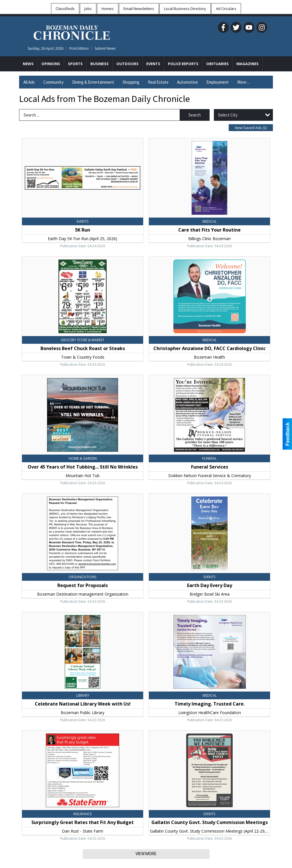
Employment (218, 82)
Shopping (131, 82)
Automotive (187, 82)
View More (146, 854)
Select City (228, 115)
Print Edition (79, 48)
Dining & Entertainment (93, 82)
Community (53, 82)
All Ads (29, 82)
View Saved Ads (251, 128)
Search (195, 115)
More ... (244, 82)
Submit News (105, 48)
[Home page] (72, 32)
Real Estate (158, 82)
